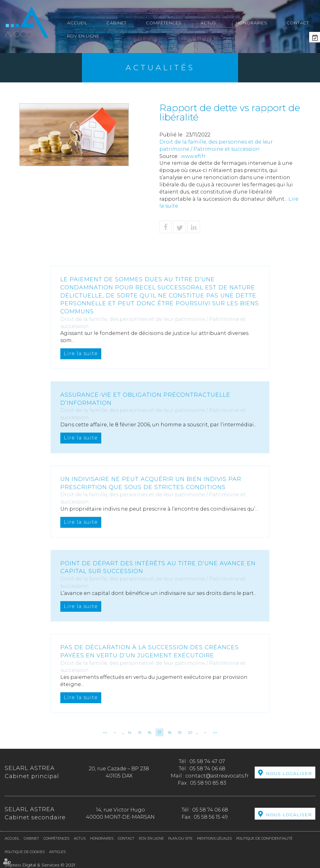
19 (180, 732)
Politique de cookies (25, 852)
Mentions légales (214, 838)
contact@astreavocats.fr (217, 776)
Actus (208, 23)
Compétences (164, 23)
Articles (57, 852)
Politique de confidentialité (264, 838)
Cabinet (117, 23)
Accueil (77, 23)
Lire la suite (81, 353)
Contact (298, 23)
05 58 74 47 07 (207, 761)
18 (170, 732)
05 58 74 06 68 (207, 769)
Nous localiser (289, 773)
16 (150, 732)
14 (130, 732)
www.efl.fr (193, 156)
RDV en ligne (83, 36)
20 (190, 732)
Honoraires (251, 23)
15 (140, 732)
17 (160, 732)
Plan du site (180, 838)
